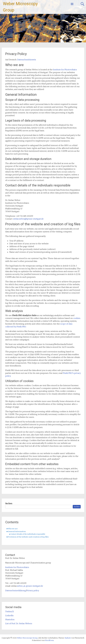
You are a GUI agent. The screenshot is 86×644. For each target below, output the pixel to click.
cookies (77, 318)
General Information (17, 531)
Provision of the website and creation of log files (28, 537)
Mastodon (10, 619)
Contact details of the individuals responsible (28, 534)
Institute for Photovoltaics (65, 70)
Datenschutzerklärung (16, 590)
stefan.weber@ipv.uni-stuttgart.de (28, 219)
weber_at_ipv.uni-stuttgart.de (30, 586)
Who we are (13, 529)
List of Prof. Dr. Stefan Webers (19, 623)
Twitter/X (10, 612)
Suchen (9, 503)
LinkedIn (9, 615)
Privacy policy (33, 590)
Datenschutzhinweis (27, 60)
